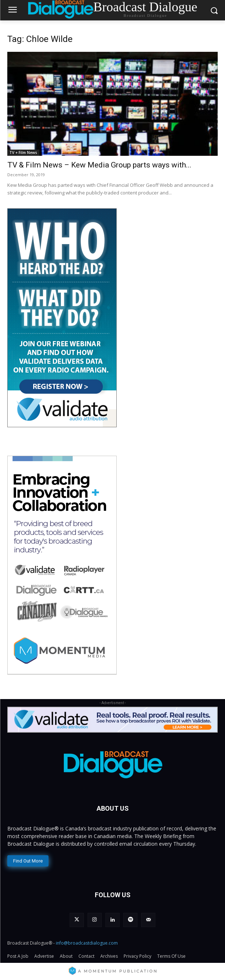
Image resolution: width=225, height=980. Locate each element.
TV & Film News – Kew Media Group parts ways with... (99, 165)
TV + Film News (23, 153)
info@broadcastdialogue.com (87, 943)
